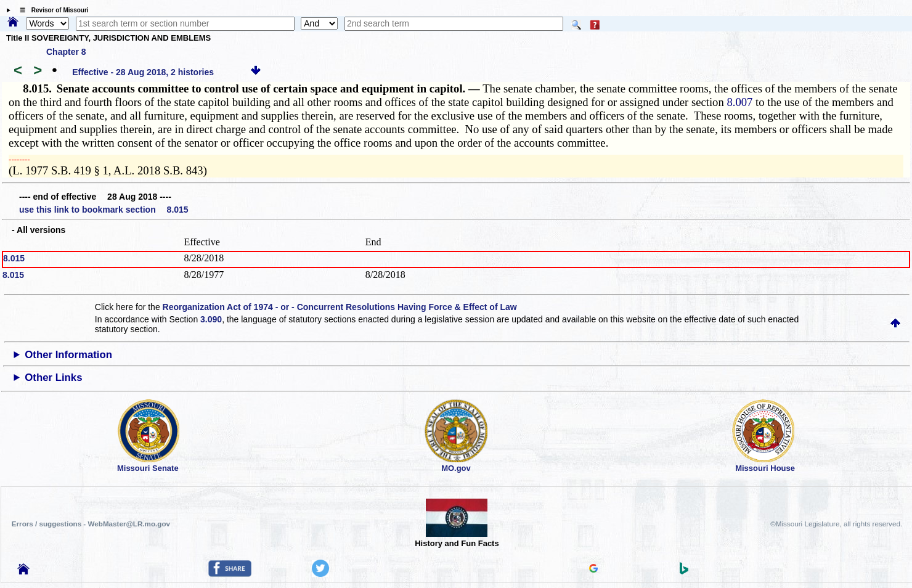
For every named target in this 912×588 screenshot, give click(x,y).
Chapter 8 (66, 52)
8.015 (14, 258)
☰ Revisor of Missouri (51, 10)
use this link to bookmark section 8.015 (104, 210)
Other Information (68, 355)
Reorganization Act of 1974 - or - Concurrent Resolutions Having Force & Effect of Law (340, 307)
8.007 (739, 102)
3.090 (211, 319)
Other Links (53, 378)
